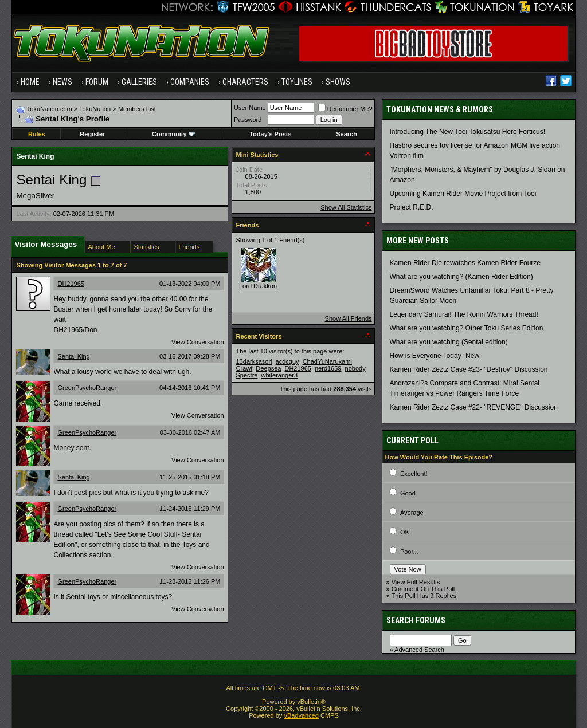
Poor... (409, 552)
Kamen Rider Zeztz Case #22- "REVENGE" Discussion (474, 407)
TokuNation (95, 109)
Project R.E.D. (412, 207)
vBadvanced (301, 715)
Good (408, 493)
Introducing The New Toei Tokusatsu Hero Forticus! (467, 132)
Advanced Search (419, 650)
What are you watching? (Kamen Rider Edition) (461, 277)
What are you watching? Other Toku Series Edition (467, 328)
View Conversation (198, 342)
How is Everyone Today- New (435, 356)
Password (248, 120)
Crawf (244, 368)
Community (173, 134)
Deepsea (268, 368)
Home (30, 82)
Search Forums (416, 620)
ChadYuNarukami (327, 361)
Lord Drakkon (258, 286)
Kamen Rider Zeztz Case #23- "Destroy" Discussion (469, 369)
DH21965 (71, 284)
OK (405, 532)
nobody (355, 368)
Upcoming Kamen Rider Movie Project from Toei (463, 194)
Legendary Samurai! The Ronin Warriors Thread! (464, 314)
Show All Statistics (346, 207)
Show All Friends (349, 318)
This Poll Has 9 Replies (424, 596)
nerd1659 (328, 368)
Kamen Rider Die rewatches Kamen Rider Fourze (465, 263)
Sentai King (73, 356)
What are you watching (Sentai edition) (449, 342)
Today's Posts (270, 134)
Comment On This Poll (423, 589)
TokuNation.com (50, 109)
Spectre (247, 375)
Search (347, 134)
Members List (137, 109)
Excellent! (414, 474)
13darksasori (254, 361)
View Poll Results (416, 582)
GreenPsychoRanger (87, 388)
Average (412, 513)
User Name (250, 108)
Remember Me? (345, 109)
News (62, 82)
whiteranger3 (280, 375)
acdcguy (287, 361)
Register (92, 134)
